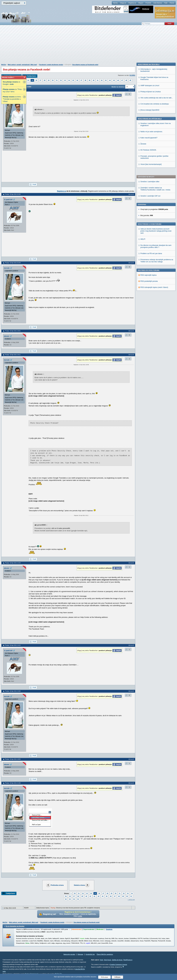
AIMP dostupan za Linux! (150, 244)
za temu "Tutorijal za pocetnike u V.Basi (12, 99)
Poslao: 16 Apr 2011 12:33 (13, 563)
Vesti (102, 960)
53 (70, 899)
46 (118, 80)
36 (77, 80)
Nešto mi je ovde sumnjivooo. (152, 290)
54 (74, 899)
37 (81, 80)
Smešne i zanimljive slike (150, 109)
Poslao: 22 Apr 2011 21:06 (13, 783)
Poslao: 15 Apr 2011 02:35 (13, 194)
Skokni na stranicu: (118, 87)
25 (32, 80)
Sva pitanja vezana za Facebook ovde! (85, 65)
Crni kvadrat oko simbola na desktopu (155, 263)
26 (36, 80)
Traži (166, 3)
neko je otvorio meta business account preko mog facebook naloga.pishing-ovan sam (156, 158)
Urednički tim (90, 954)
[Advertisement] (89, 46)
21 (79, 893)
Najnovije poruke (69, 954)
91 (78, 899)
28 (45, 80)
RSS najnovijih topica (148, 202)
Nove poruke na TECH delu (149, 223)
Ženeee (143, 303)
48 (126, 80)
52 (66, 899)
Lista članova (158, 3)
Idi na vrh (132, 900)
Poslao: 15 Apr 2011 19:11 (13, 355)
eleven (7, 336)
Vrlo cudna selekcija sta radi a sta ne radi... (157, 257)
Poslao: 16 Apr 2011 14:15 (13, 645)
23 (87, 893)
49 (130, 80)
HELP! (143, 166)
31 (57, 80)
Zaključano (31, 76)
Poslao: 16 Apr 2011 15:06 (13, 691)
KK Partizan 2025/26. (148, 309)
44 (110, 80)
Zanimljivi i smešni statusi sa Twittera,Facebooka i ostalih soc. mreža (155, 116)
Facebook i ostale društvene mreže (51, 65)
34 (69, 80)
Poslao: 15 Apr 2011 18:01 (13, 331)
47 (122, 80)
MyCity (115, 3)
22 (83, 893)
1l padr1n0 (8, 200)
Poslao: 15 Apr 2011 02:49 (13, 263)
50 (127, 896)
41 (98, 80)
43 (106, 80)
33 (65, 80)
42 (102, 80)
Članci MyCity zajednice (105, 954)
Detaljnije (109, 929)
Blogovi (141, 3)
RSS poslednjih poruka (149, 208)
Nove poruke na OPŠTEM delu (150, 277)
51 (131, 896)
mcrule (7, 268)
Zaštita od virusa (117, 960)
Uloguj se (123, 3)
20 (75, 893)
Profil (34, 184)
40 (94, 80)
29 (49, 80)
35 (73, 80)
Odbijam (117, 977)
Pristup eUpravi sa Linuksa (151, 250)
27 (40, 80)
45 (114, 80)
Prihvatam (104, 977)
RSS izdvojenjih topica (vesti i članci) (154, 215)
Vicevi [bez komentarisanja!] (151, 323)
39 (89, 80)
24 (28, 80)
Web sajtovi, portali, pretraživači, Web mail (22, 65)
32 (61, 80)
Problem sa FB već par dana (151, 181)
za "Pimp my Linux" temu (12, 90)
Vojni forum (108, 960)
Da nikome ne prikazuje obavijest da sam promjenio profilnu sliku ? (156, 173)
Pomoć (172, 3)
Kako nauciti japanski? (149, 297)
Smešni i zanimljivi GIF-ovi (150, 123)
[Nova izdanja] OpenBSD (150, 269)
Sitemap (80, 954)
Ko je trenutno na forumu (15, 926)
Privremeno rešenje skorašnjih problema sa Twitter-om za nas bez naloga (157, 188)
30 (53, 80)
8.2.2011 (132, 75)
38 (85, 80)
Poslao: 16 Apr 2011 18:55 (13, 759)
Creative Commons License (118, 965)
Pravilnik (148, 3)
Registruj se (132, 3)
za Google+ (11, 83)
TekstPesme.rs (128, 960)
